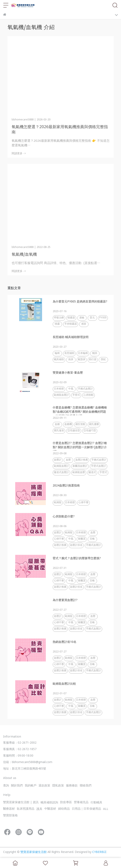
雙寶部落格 (10, 816)
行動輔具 (96, 803)
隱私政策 (58, 786)
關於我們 (17, 786)
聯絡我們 (86, 786)
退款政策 (44, 786)
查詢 (6, 786)
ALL (106, 809)
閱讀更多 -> (19, 154)
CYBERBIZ (99, 852)
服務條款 (72, 786)
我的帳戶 (31, 786)
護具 (39, 809)
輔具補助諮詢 (49, 803)
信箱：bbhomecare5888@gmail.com (28, 762)
